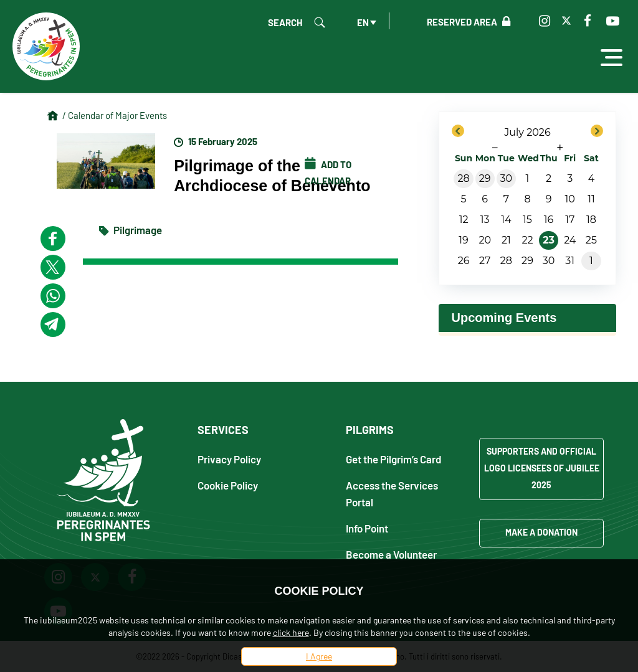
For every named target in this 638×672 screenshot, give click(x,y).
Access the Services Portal (392, 493)
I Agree (319, 656)
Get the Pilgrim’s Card (394, 459)
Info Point (367, 528)
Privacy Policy (229, 459)
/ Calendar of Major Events (115, 115)
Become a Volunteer (391, 554)
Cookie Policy (228, 485)
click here (291, 632)
